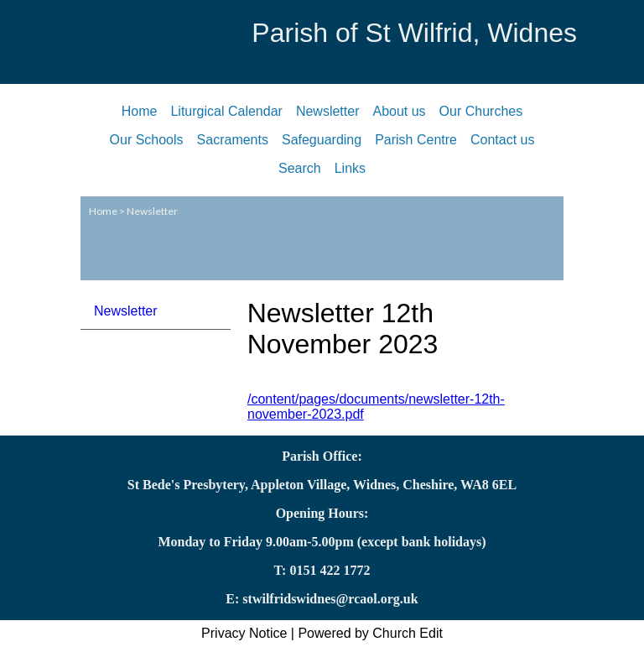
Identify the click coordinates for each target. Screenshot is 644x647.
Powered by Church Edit (370, 633)
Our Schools (147, 140)
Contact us (502, 140)
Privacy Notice (244, 633)
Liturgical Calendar (226, 111)
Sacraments (233, 140)
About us (399, 111)
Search (300, 168)
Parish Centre (416, 140)
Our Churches (481, 111)
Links (350, 168)
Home (140, 111)
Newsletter (328, 111)
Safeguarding (322, 140)
